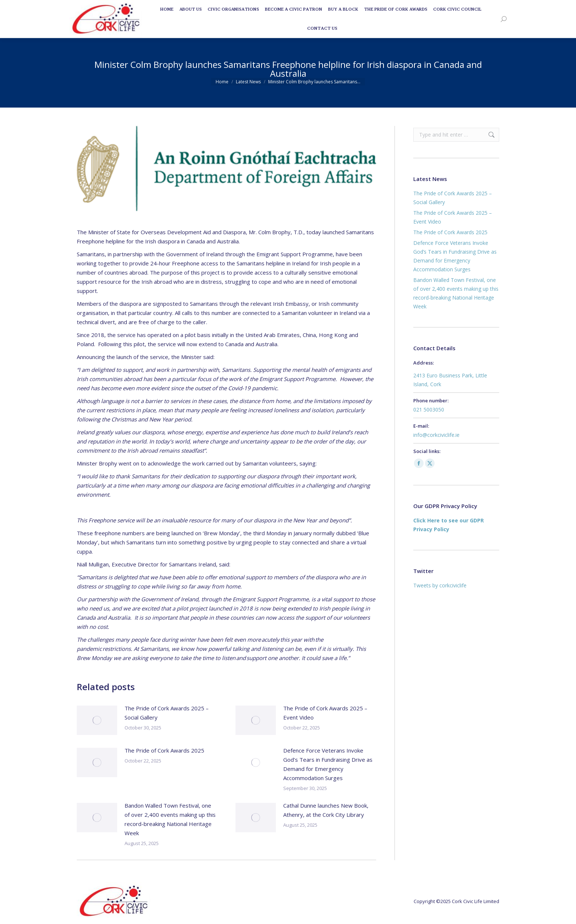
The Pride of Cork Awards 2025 (164, 750)
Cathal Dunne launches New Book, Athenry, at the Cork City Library (326, 810)
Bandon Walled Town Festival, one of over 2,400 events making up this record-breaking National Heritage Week (170, 819)
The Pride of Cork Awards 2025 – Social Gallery (167, 713)
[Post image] (97, 720)
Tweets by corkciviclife (440, 585)
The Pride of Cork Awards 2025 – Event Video (325, 713)
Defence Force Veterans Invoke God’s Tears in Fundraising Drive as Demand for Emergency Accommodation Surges (328, 764)
